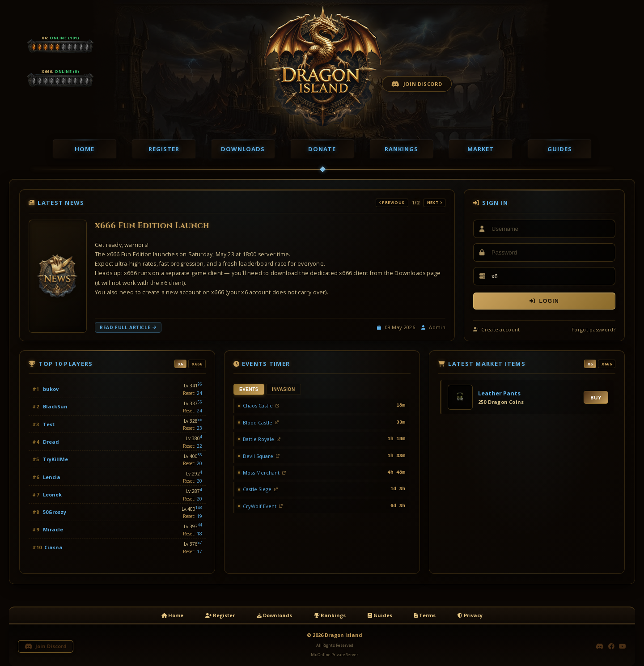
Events (249, 389)
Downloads (243, 149)
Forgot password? (593, 329)
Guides (560, 149)
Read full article (128, 327)
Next (434, 202)
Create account (497, 329)
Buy (596, 397)
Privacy (470, 615)
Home (85, 149)
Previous (392, 202)
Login (544, 301)
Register (164, 149)
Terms (425, 615)
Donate (322, 149)
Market (481, 149)
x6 (181, 364)
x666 (197, 364)
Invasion (284, 389)
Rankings (401, 149)
